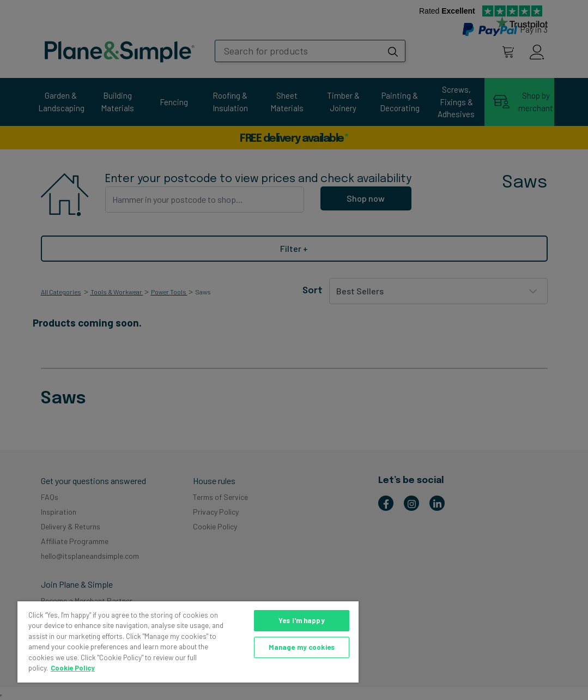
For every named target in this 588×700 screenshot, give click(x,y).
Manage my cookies (302, 647)
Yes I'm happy (302, 620)
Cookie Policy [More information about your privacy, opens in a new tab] (73, 668)
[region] (188, 642)
